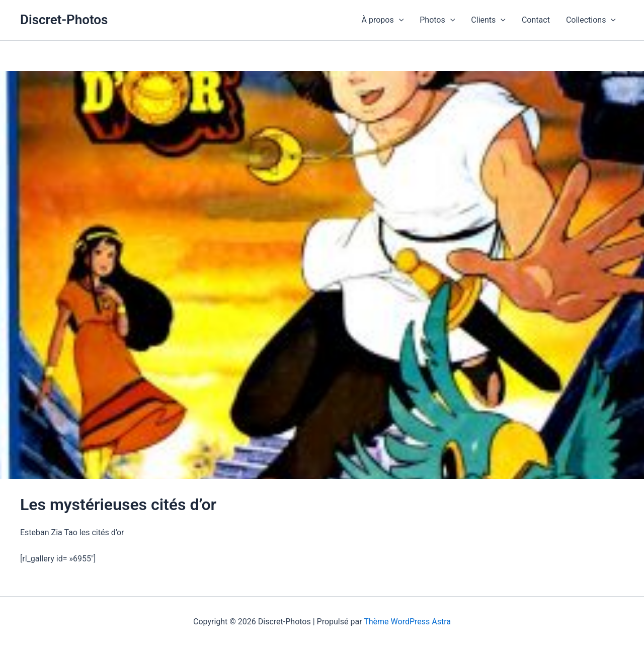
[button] (399, 20)
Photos (437, 20)
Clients (488, 20)
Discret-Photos (64, 20)
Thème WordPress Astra (407, 622)
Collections (591, 20)
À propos (383, 20)
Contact (536, 20)
